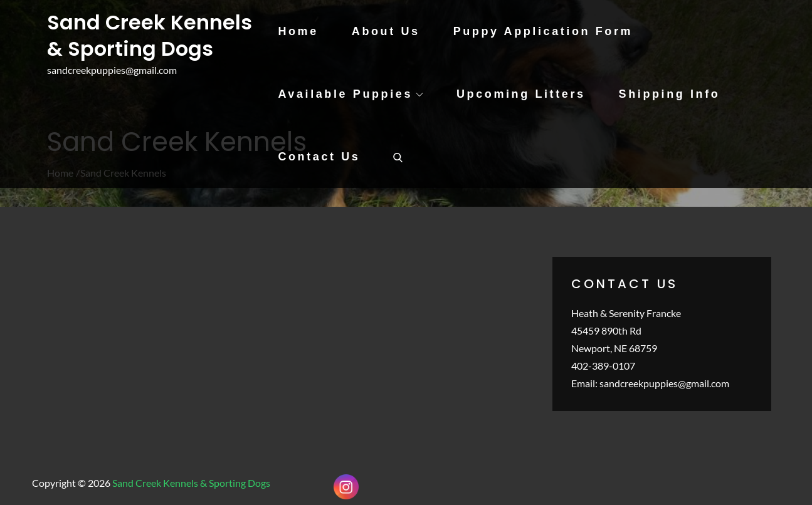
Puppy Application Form (543, 31)
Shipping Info (670, 94)
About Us (386, 31)
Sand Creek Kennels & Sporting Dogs (150, 35)
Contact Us (319, 157)
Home (298, 31)
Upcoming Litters (521, 94)
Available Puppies (351, 94)
